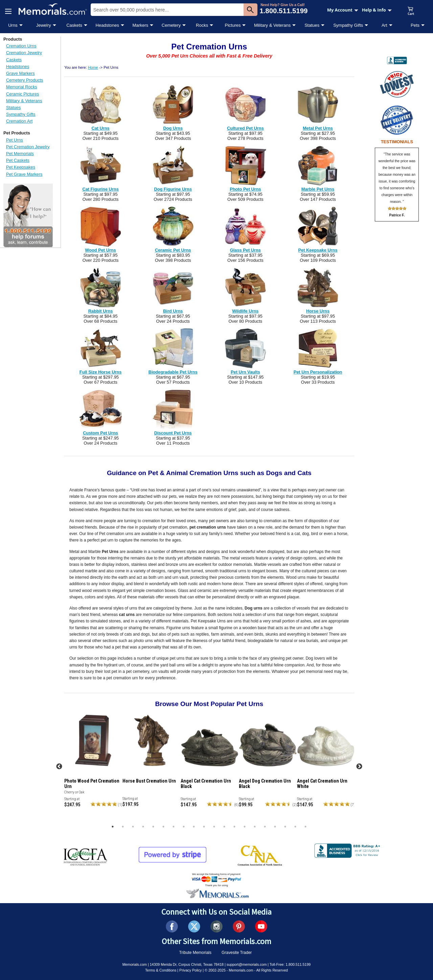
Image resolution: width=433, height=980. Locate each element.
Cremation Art (19, 121)
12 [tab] (224, 827)
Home (93, 67)
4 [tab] (143, 827)
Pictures (233, 25)
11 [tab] (214, 827)
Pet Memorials (20, 154)
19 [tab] (295, 827)
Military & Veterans (272, 25)
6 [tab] (163, 827)
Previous (59, 767)
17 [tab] (275, 827)
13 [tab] (234, 827)
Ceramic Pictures (22, 94)
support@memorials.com (247, 964)
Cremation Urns (21, 46)
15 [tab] (255, 827)
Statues (312, 25)
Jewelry (44, 25)
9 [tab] (194, 827)
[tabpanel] (93, 765)
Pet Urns (15, 140)
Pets (415, 25)
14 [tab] (245, 827)
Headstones (107, 25)
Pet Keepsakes (21, 167)
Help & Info (377, 10)
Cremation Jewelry (24, 53)
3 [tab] (133, 827)
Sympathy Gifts (348, 25)
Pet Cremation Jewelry (28, 147)
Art (384, 25)
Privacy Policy (190, 970)
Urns (13, 25)
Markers (140, 25)
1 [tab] (113, 827)
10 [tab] (204, 827)
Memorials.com (135, 964)
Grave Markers (20, 73)
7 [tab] (174, 827)
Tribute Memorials (195, 953)
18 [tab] (285, 827)
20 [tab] (305, 827)
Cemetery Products (25, 80)
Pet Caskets (18, 160)
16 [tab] (265, 827)
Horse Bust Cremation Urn (149, 781)
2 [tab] (123, 827)
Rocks (202, 25)
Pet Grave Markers (24, 174)
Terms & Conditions (161, 970)
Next (359, 767)
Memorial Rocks (22, 87)
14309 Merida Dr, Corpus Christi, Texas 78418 (187, 964)
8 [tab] (184, 827)
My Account (343, 10)
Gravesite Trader (237, 953)
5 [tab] (153, 827)
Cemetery (171, 25)
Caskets (74, 25)
